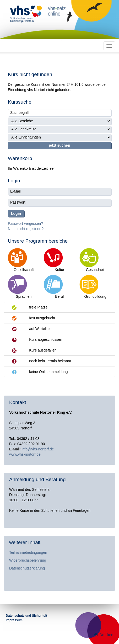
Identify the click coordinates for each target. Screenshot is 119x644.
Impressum (14, 620)
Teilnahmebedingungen (28, 552)
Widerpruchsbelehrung (28, 560)
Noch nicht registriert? (26, 229)
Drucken (104, 635)
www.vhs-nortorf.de (25, 454)
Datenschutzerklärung (27, 568)
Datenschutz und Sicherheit (26, 616)
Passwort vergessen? (25, 223)
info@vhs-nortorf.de (38, 449)
